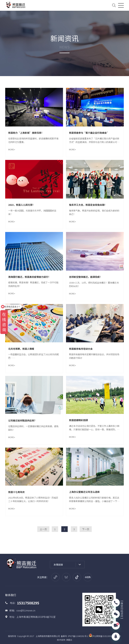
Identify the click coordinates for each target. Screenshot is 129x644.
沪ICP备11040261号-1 (78, 636)
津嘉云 (69, 640)
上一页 (43, 529)
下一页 (86, 529)
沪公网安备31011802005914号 (105, 636)
